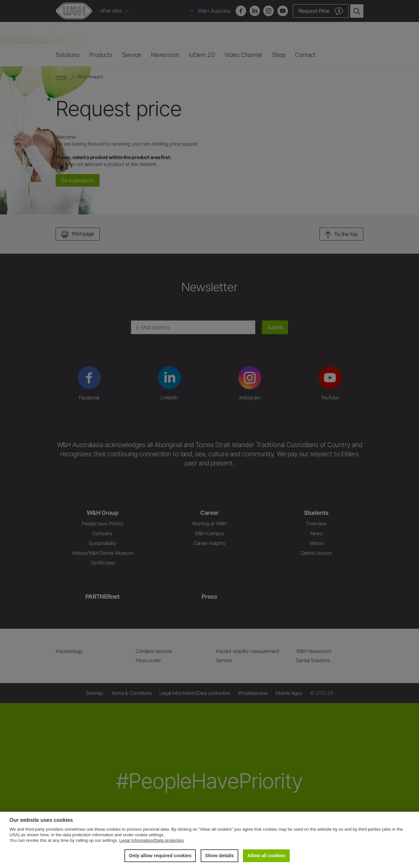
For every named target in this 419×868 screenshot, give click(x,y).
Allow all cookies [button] (266, 856)
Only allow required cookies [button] (160, 856)
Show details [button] (219, 856)
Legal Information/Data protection (152, 840)
